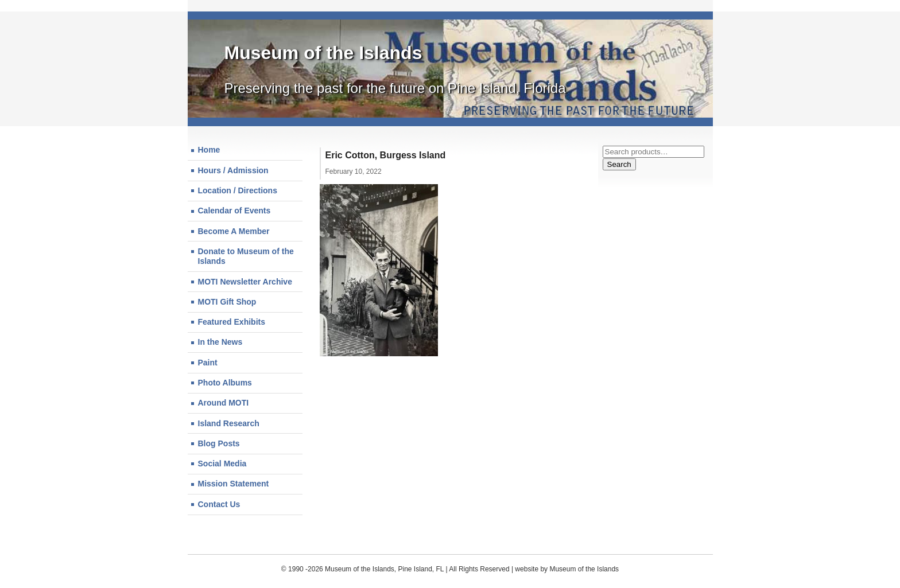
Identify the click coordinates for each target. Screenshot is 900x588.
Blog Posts (219, 443)
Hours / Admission (233, 170)
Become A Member (234, 231)
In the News (220, 342)
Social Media (222, 464)
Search (619, 164)
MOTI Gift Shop (227, 302)
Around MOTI (224, 403)
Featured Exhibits (232, 322)
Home (209, 150)
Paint (208, 363)
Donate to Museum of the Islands (246, 256)
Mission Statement (234, 484)
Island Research (229, 423)
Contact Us (219, 504)
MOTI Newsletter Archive (245, 282)
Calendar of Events (234, 211)
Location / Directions (238, 190)
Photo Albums (225, 383)
